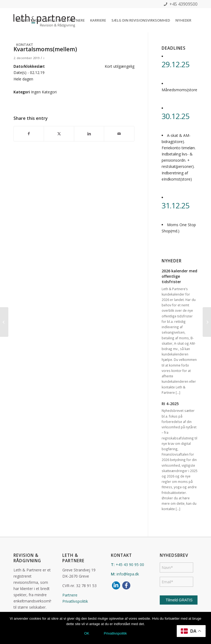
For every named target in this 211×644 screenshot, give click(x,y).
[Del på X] (59, 134)
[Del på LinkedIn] (89, 134)
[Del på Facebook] (29, 134)
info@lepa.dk (128, 574)
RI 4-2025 (170, 404)
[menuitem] (29, 20)
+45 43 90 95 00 (130, 565)
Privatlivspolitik (75, 601)
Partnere (70, 595)
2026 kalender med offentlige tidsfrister (179, 276)
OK (87, 633)
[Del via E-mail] (119, 134)
